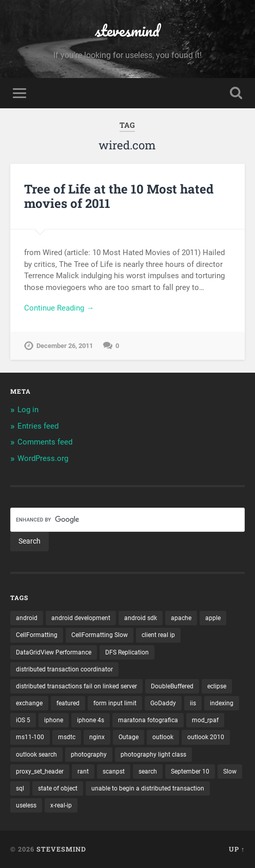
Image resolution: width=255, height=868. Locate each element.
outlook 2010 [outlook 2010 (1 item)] (206, 737)
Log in (28, 410)
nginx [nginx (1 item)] (97, 737)
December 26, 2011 (65, 346)
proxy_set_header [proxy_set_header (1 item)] (40, 771)
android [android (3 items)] (27, 618)
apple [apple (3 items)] (213, 618)
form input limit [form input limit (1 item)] (115, 703)
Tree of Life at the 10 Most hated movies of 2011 (119, 196)
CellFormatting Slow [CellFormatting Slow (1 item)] (100, 635)
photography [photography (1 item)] (89, 755)
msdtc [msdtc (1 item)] (67, 737)
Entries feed (38, 426)
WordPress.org (43, 458)
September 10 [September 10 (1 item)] (190, 771)
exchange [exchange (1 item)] (29, 703)
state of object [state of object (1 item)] (58, 788)
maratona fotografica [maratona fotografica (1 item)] (148, 720)
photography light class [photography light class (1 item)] (153, 755)
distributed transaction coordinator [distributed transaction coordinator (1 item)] (64, 669)
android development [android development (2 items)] (81, 618)
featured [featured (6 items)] (68, 703)
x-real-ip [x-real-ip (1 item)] (61, 805)
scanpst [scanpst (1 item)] (114, 771)
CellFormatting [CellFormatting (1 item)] (37, 635)
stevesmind (127, 31)
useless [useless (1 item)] (26, 805)
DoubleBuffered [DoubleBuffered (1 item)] (172, 686)
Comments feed (45, 442)
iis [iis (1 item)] (193, 703)
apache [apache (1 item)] (181, 618)
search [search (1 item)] (148, 771)
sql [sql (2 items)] (20, 788)
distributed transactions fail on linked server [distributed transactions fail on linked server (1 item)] (76, 686)
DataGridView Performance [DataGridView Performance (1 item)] (54, 652)
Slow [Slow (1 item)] (230, 771)
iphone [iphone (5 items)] (54, 720)
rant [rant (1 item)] (83, 771)
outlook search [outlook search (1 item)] (36, 755)
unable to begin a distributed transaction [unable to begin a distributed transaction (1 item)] (148, 788)
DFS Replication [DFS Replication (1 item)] (127, 652)
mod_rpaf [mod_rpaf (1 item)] (205, 720)
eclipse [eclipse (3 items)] (217, 686)
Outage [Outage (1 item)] (129, 737)
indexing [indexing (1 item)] (222, 703)
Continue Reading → (59, 308)
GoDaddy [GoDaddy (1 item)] (163, 703)
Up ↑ (237, 849)
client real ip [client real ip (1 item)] (158, 635)
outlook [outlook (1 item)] (163, 737)
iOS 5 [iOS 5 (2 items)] (23, 720)
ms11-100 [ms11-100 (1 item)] (30, 737)
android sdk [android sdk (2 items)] (141, 618)
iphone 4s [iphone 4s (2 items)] (91, 720)
